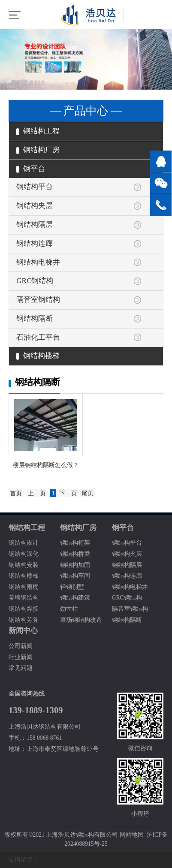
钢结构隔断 (35, 318)
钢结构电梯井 (38, 262)
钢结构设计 (24, 543)
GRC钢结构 (35, 281)
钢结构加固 (75, 565)
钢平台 (31, 169)
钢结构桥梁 (75, 554)
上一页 (37, 493)
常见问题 (21, 668)
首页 (16, 493)
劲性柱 (69, 609)
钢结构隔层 (35, 225)
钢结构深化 (24, 554)
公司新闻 (21, 646)
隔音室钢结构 (38, 300)
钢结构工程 (38, 131)
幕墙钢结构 (24, 598)
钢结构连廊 (35, 243)
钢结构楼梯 (38, 356)
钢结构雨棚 (24, 587)
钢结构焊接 (24, 609)
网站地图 (132, 835)
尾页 (88, 493)
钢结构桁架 (75, 543)
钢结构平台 (35, 187)
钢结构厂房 (38, 150)
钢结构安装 (24, 565)
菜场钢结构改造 (81, 620)
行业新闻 (21, 657)
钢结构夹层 (35, 206)
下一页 (68, 493)
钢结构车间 (75, 576)
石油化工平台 (38, 337)
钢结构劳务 (24, 620)
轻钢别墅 (72, 587)
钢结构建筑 (75, 598)
